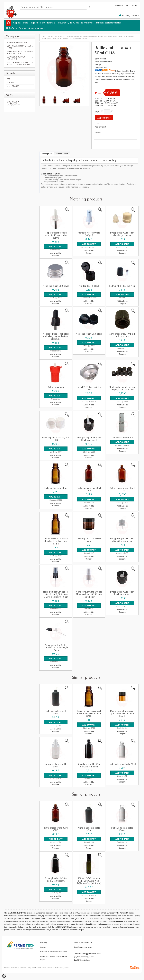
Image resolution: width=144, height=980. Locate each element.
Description (47, 154)
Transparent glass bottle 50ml (56, 764)
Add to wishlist (100, 127)
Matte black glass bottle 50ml (56, 711)
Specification (62, 154)
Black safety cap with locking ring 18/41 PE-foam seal (122, 388)
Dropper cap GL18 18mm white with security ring (122, 539)
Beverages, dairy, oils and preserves (75, 23)
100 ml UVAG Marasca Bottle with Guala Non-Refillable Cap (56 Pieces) (89, 880)
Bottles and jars (111, 36)
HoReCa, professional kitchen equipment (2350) (18, 63)
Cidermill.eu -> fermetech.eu (20, 104)
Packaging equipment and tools (77, 36)
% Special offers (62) (17, 42)
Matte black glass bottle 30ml (89, 828)
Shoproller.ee (135, 966)
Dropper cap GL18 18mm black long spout (89, 438)
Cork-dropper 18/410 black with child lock (122, 335)
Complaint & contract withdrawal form (54, 950)
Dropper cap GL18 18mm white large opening (122, 234)
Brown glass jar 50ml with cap (89, 539)
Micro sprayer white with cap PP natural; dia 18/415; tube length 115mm (89, 594)
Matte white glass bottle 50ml (122, 763)
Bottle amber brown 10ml (56, 488)
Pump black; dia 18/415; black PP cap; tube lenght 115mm (56, 647)
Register (134, 5)
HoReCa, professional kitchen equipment (25, 28)
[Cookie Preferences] (4, 976)
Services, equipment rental (108, 23)
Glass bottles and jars (125, 36)
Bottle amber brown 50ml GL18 (82, 38)
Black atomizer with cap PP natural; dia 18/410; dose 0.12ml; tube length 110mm (56, 594)
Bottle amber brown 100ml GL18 (122, 489)
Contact (43, 946)
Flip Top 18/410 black (89, 286)
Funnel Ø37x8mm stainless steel (89, 388)
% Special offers (20, 23)
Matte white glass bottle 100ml (122, 828)
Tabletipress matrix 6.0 (122, 437)
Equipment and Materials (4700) (19, 47)
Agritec (11, 83)
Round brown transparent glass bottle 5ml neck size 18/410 (56, 541)
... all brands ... (14, 86)
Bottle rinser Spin (56, 387)
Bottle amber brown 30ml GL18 (89, 489)
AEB (9, 79)
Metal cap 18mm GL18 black (89, 334)
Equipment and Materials (43, 23)
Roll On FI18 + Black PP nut (122, 286)
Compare (99, 132)
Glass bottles (45, 38)
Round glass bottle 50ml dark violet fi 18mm (89, 764)
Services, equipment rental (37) (17, 58)
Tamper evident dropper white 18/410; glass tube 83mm (56, 235)
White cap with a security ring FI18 (56, 438)
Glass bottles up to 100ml (60, 38)
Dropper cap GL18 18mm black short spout (122, 592)
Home (43, 36)
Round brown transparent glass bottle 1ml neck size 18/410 (122, 713)
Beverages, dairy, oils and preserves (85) (19, 52)
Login (127, 5)
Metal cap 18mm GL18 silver (56, 286)
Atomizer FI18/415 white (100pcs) (89, 234)
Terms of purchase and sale (83, 941)
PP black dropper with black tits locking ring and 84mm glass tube (56, 336)
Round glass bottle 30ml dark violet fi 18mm (56, 878)
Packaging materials (96, 36)
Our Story (44, 941)
